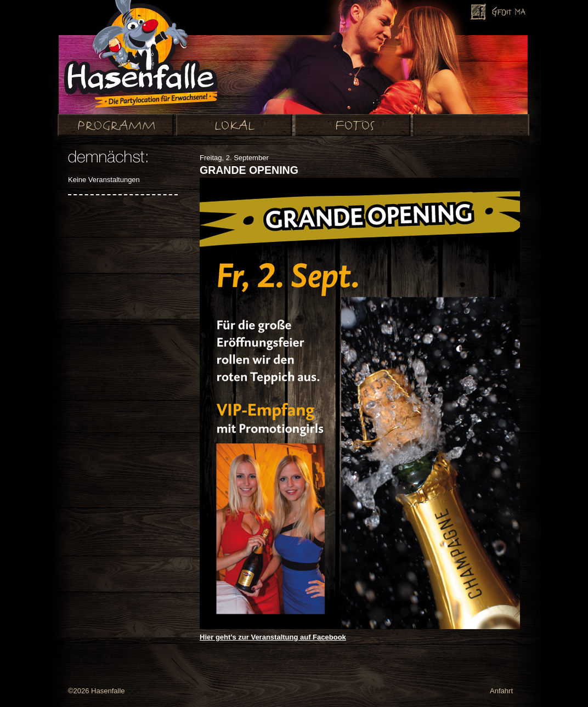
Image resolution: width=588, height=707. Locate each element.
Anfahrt (501, 691)
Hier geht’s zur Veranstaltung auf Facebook (273, 637)
